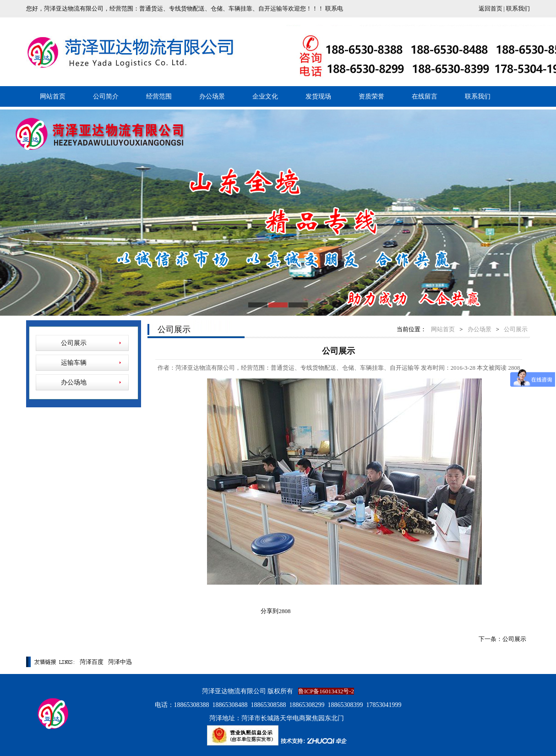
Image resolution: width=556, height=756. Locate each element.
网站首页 (53, 96)
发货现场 (318, 96)
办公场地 (74, 382)
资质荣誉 (371, 96)
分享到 (270, 611)
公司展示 (74, 343)
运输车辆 (74, 363)
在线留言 (425, 96)
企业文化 (265, 96)
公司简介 (106, 96)
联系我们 (518, 8)
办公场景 (212, 96)
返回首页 (491, 8)
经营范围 (159, 96)
